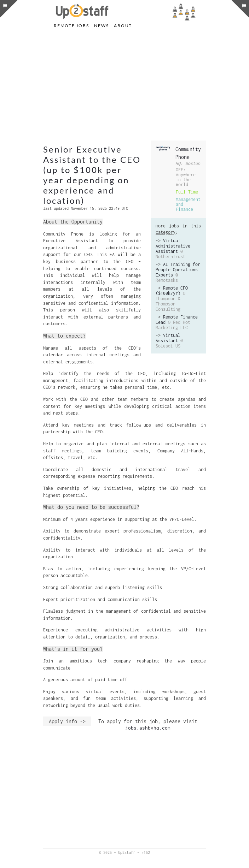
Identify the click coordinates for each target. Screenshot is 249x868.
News (101, 26)
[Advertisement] (124, 86)
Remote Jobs (71, 26)
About (123, 26)
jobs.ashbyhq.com (148, 728)
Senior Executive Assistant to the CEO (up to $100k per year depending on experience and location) (92, 175)
